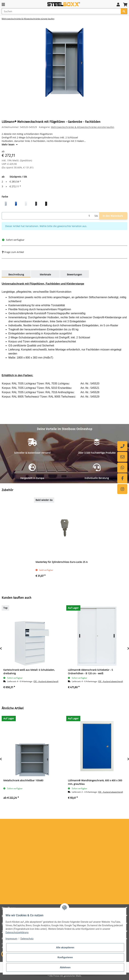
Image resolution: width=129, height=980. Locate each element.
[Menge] (47, 216)
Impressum (11, 939)
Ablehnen (65, 967)
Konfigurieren (65, 957)
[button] (118, 4)
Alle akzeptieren (65, 948)
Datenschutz (27, 939)
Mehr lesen (10, 144)
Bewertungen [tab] (74, 274)
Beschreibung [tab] (16, 274)
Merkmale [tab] (45, 274)
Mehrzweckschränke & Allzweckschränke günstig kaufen (83, 127)
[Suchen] (61, 11)
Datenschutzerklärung (17, 932)
